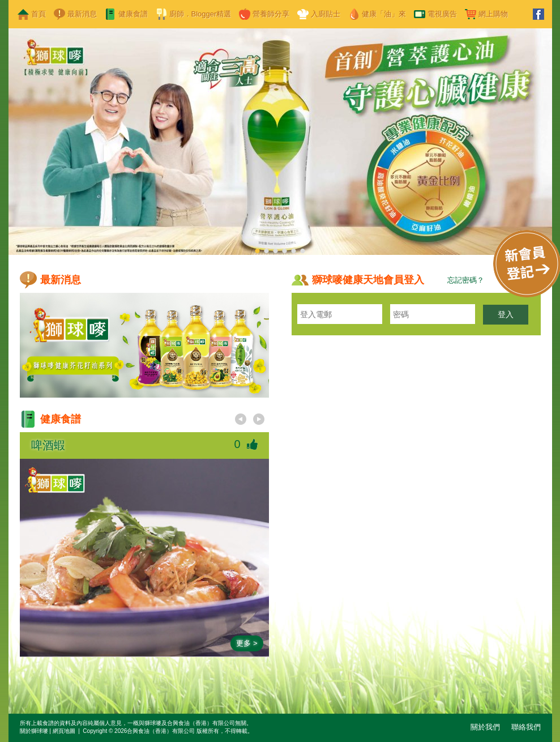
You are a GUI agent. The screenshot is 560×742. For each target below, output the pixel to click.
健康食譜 (133, 14)
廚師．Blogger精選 (200, 14)
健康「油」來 (384, 14)
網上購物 (493, 14)
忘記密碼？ (466, 280)
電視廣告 (442, 14)
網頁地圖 (64, 731)
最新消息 (82, 14)
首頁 (39, 14)
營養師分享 (271, 14)
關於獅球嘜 (34, 731)
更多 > (247, 643)
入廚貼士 (326, 14)
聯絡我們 (526, 727)
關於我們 (485, 727)
